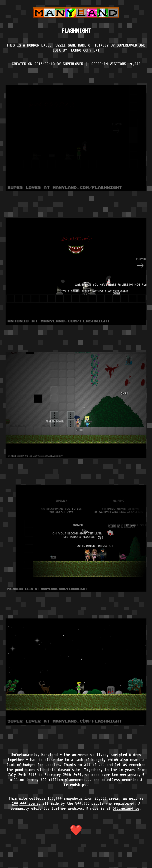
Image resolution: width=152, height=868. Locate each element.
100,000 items (25, 803)
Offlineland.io (126, 808)
